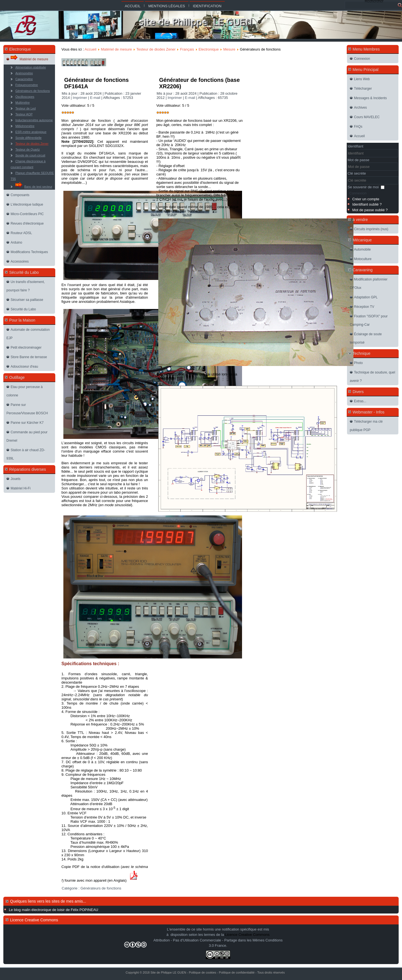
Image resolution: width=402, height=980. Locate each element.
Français (187, 49)
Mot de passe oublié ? (370, 210)
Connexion (362, 59)
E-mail (95, 98)
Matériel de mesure (29, 58)
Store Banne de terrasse (29, 357)
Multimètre (22, 103)
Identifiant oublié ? (367, 204)
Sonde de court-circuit (30, 155)
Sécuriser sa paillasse (27, 300)
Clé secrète (357, 173)
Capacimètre (24, 79)
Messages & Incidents (370, 98)
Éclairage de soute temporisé (366, 338)
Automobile (362, 249)
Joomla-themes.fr (213, 976)
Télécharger (363, 89)
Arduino (16, 242)
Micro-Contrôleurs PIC (27, 214)
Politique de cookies (202, 972)
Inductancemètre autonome (34, 120)
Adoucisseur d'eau (24, 367)
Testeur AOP (24, 114)
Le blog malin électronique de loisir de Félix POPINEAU (54, 910)
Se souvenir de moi (363, 187)
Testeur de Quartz (27, 149)
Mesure (229, 49)
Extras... (360, 401)
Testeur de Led (26, 108)
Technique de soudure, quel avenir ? (372, 377)
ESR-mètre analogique (31, 132)
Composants (20, 195)
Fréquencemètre (27, 85)
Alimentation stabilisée (31, 67)
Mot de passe (358, 160)
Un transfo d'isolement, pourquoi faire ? (26, 286)
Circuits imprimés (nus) (371, 229)
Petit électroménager (26, 348)
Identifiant (355, 146)
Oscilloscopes (25, 97)
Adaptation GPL (366, 297)
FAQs (358, 127)
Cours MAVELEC (367, 117)
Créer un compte (366, 199)
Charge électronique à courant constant (28, 164)
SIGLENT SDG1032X (106, 146)
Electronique (209, 49)
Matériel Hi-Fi (21, 488)
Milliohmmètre (25, 126)
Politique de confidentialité (237, 972)
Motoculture (363, 259)
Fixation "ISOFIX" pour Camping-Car (369, 320)
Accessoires (20, 261)
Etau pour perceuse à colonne (25, 391)
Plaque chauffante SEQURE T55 (32, 176)
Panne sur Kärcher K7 (27, 423)
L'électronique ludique (27, 204)
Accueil (133, 6)
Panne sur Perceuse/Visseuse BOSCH (27, 409)
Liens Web (362, 79)
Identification (207, 6)
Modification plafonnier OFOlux (369, 284)
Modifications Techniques (29, 252)
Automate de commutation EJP (28, 334)
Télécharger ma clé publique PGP (366, 426)
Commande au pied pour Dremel (27, 436)
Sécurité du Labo (23, 309)
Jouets (15, 479)
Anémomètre (24, 73)
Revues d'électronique (27, 223)
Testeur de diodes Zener (32, 144)
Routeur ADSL (21, 233)
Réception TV (364, 307)
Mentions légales (167, 6)
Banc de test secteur (34, 185)
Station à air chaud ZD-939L (26, 454)
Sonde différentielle (28, 138)
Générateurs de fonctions (33, 91)
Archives (360, 108)
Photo (358, 363)
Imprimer (81, 98)
